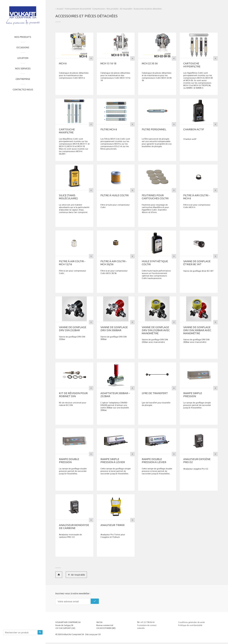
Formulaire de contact (147, 625)
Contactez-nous (23, 89)
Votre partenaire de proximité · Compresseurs (85, 9)
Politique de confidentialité (190, 625)
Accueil (60, 9)
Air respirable (126, 9)
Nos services (23, 68)
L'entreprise (23, 79)
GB (99, 634)
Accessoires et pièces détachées (148, 9)
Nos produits (23, 37)
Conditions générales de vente (191, 622)
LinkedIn (141, 628)
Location (23, 58)
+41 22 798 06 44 (147, 622)
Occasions (23, 47)
